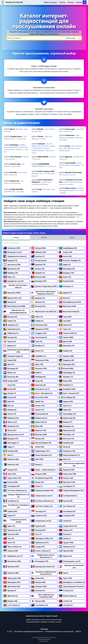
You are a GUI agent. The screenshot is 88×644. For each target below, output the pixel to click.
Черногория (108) (12, 578)
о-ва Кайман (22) (40, 605)
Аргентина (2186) (12, 265)
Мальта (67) (10, 430)
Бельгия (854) (38, 277)
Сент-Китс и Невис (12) (42, 506)
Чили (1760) (66, 578)
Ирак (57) (9, 364)
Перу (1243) (10, 474)
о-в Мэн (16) (66, 601)
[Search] (85, 2)
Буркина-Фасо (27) (13, 298)
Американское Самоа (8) (15, 256)
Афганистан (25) (12, 269)
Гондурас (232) (39, 333)
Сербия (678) (10, 511)
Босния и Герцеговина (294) (44, 286)
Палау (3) (37, 465)
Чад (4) (64, 573)
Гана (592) (65, 321)
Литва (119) (10, 414)
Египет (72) (37, 351)
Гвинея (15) (65, 325)
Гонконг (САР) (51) (68, 333)
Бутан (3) (65, 298)
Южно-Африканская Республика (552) (43, 596)
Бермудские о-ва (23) (14, 281)
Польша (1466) (39, 474)
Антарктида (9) (39, 260)
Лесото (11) (65, 406)
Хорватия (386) (11, 573)
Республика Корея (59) (42, 478)
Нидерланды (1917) (41, 451)
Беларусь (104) (67, 273)
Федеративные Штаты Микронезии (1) (43, 556)
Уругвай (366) (66, 551)
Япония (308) (38, 601)
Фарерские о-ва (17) (13, 556)
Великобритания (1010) (70, 302)
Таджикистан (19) (12, 530)
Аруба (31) (65, 265)
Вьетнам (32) (10, 317)
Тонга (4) (9, 538)
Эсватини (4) (38, 591)
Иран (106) (37, 364)
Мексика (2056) (39, 434)
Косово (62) (10, 397)
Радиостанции (50, 2)
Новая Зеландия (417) (42, 455)
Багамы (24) (38, 269)
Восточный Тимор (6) (69, 311)
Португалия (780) (68, 474)
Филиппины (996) (12, 561)
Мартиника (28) (67, 430)
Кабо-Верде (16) (67, 373)
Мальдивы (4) (66, 426)
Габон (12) (37, 317)
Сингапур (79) (39, 511)
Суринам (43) (38, 526)
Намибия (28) (66, 443)
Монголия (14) (67, 439)
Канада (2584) (11, 381)
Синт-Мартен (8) (67, 511)
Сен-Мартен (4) (11, 501)
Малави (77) (66, 422)
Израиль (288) (66, 356)
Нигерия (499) (11, 451)
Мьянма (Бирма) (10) (41, 443)
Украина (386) (11, 551)
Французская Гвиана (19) (43, 567)
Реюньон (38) (66, 478)
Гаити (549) (65, 317)
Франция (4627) (11, 567)
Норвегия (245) (11, 459)
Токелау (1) (65, 534)
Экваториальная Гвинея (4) (72, 586)
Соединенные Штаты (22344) (15, 521)
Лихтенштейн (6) (40, 414)
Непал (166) (38, 447)
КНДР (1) (37, 373)
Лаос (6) (8, 406)
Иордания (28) (67, 360)
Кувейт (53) (38, 401)
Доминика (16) (67, 346)
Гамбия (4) (37, 321)
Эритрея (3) (10, 591)
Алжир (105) (66, 252)
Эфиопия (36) (11, 596)
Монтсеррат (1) (11, 443)
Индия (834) (10, 360)
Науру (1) (9, 447)
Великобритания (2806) (14, 306)
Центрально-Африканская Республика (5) (44, 573)
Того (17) (37, 534)
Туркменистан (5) (40, 543)
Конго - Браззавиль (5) (42, 393)
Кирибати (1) (66, 385)
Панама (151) (11, 470)
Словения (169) (67, 516)
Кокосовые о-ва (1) (40, 389)
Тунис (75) (9, 543)
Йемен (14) (10, 373)
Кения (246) (66, 381)
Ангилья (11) (38, 256)
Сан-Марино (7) (67, 486)
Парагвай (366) (67, 470)
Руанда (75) (38, 482)
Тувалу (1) (65, 538)
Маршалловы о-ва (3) (14, 434)
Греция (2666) (66, 337)
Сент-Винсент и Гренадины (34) (16, 506)
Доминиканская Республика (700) (16, 351)
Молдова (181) (11, 439)
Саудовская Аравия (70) (42, 490)
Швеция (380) (38, 582)
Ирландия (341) (67, 364)
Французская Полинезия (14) (72, 567)
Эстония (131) (66, 591)
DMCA (78, 631)
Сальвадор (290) (12, 486)
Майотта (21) (10, 422)
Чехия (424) (38, 578)
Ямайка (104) (10, 601)
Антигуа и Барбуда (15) (70, 260)
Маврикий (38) (11, 418)
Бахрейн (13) (38, 273)
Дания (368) (66, 341)
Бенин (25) (65, 277)
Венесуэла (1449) (68, 306)
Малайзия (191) (11, 426)
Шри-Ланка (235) (12, 586)
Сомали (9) (65, 521)
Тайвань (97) (66, 530)
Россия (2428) (11, 482)
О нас (10, 631)
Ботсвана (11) (66, 286)
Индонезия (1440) (40, 360)
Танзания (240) (11, 534)
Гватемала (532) (39, 325)
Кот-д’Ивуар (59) (67, 397)
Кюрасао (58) (66, 401)
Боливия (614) (67, 281)
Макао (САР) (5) (39, 422)
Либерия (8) (10, 410)
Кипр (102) (9, 385)
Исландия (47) (11, 368)
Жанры (71, 2)
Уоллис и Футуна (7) (41, 551)
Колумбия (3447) (68, 389)
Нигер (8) (65, 447)
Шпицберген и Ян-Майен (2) (72, 582)
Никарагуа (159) (67, 451)
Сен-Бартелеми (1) (68, 496)
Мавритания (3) (39, 418)
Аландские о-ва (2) (13, 252)
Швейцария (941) (12, 582)
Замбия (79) (66, 351)
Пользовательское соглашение (59, 631)
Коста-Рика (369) (40, 397)
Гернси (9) (65, 329)
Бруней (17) (66, 293)
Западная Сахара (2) (13, 356)
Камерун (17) (66, 377)
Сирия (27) (9, 516)
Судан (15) (9, 526)
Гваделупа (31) (11, 325)
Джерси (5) (10, 346)
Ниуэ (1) (9, 455)
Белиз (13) (9, 277)
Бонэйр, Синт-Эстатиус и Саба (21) (16, 286)
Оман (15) (65, 459)
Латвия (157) (38, 406)
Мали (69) (37, 426)
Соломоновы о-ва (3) (41, 521)
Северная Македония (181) (71, 490)
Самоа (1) (37, 486)
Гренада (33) (10, 337)
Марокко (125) (39, 430)
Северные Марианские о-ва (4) (16, 496)
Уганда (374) (38, 547)
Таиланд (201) (39, 530)
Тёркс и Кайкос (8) (12, 547)
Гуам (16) (37, 341)
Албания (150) (39, 252)
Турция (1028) (66, 543)
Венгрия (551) (38, 306)
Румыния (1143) (67, 482)
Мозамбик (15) (67, 434)
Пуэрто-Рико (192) (12, 478)
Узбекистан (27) (67, 547)
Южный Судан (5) (68, 596)
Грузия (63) (10, 341)
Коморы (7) (10, 393)
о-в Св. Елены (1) (12, 605)
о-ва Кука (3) (66, 605)
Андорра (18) (10, 260)
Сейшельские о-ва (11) (42, 496)
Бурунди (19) (38, 298)
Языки (79, 2)
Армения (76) (38, 265)
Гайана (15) (10, 321)
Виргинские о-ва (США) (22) (44, 311)
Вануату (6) (10, 302)
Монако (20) (38, 439)
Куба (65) (9, 401)
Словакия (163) (39, 516)
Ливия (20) (65, 410)
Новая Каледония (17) (70, 455)
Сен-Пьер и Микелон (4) (42, 501)
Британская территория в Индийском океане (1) (43, 293)
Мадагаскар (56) (67, 418)
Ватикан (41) (38, 302)
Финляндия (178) (40, 561)
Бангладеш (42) (67, 269)
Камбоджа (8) (38, 377)
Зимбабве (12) (39, 356)
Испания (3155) (39, 368)
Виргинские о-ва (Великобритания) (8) (15, 311)
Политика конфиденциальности (29, 631)
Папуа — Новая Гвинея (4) (43, 470)
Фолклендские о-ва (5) (70, 561)
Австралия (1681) (12, 248)
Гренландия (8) (39, 337)
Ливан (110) (38, 410)
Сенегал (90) (66, 501)
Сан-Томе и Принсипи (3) (15, 490)
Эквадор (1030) (39, 586)
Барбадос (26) (11, 273)
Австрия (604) (38, 248)
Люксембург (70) (68, 414)
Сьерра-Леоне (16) (68, 526)
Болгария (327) (39, 281)
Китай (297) (10, 389)
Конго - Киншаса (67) (69, 393)
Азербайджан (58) (68, 248)
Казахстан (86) (11, 377)
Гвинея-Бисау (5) (12, 329)
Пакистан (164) (11, 465)
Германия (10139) (40, 329)
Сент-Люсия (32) (67, 506)
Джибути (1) (38, 346)
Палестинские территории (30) (72, 465)
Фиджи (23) (66, 556)
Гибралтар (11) (11, 333)
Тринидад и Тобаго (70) (42, 538)
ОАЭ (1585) (37, 459)
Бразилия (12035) (12, 293)
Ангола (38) (65, 256)
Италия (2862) (66, 368)
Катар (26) (37, 381)
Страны (62, 2)
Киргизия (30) (39, 385)
